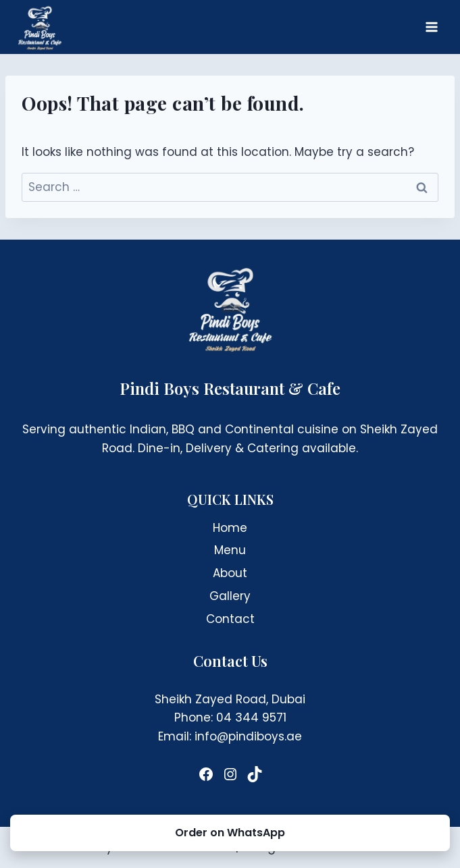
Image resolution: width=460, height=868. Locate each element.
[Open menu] (431, 27)
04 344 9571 (251, 717)
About (230, 573)
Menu (230, 550)
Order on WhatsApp (230, 833)
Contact (230, 619)
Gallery (230, 596)
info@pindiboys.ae (248, 736)
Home (230, 528)
